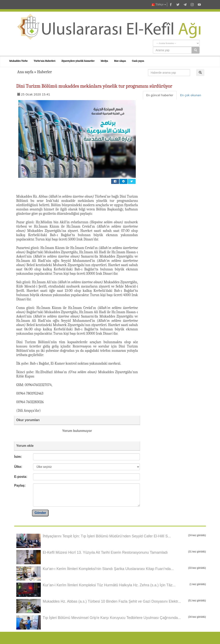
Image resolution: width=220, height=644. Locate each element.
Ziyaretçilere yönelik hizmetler (78, 61)
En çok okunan (191, 95)
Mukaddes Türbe (18, 61)
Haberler (45, 72)
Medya (104, 61)
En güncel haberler (160, 95)
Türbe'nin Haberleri (44, 61)
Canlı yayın (138, 61)
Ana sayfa (25, 72)
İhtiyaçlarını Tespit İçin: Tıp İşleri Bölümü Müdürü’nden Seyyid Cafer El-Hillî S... (107, 536)
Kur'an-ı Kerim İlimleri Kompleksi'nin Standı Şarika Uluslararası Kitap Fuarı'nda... (108, 569)
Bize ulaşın (120, 61)
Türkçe (159, 5)
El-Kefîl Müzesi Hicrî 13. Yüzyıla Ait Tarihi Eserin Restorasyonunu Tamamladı (105, 552)
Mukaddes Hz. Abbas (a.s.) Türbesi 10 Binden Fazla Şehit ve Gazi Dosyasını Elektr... (112, 601)
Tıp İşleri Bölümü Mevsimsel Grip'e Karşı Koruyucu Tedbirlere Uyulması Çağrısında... (112, 618)
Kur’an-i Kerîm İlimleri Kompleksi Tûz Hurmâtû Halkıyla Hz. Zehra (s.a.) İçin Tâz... (109, 585)
